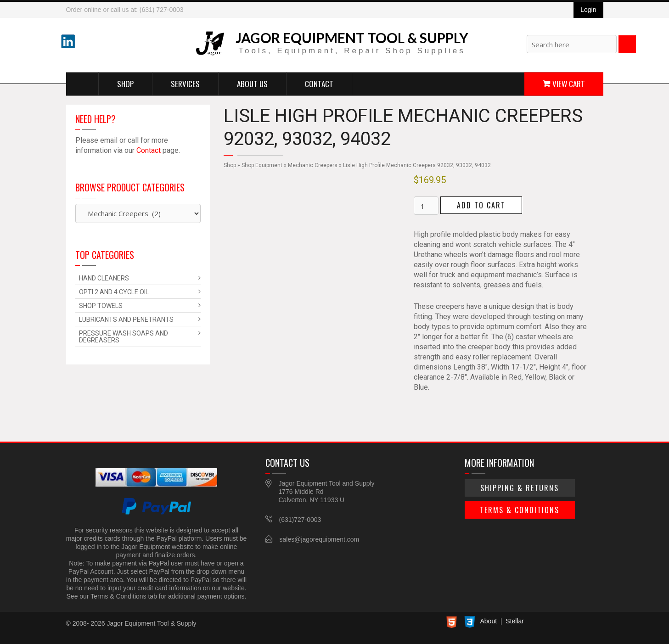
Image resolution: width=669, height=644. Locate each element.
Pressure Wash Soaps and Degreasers (124, 337)
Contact (319, 83)
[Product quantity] (426, 206)
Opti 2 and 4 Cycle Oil (114, 292)
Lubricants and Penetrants (126, 319)
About (489, 621)
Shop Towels (101, 306)
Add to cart (481, 205)
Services (185, 83)
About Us (252, 83)
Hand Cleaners (104, 278)
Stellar (515, 621)
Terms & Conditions (520, 510)
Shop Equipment (262, 165)
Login (588, 10)
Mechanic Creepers (313, 165)
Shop (125, 83)
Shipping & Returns (520, 488)
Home (82, 84)
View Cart (569, 83)
